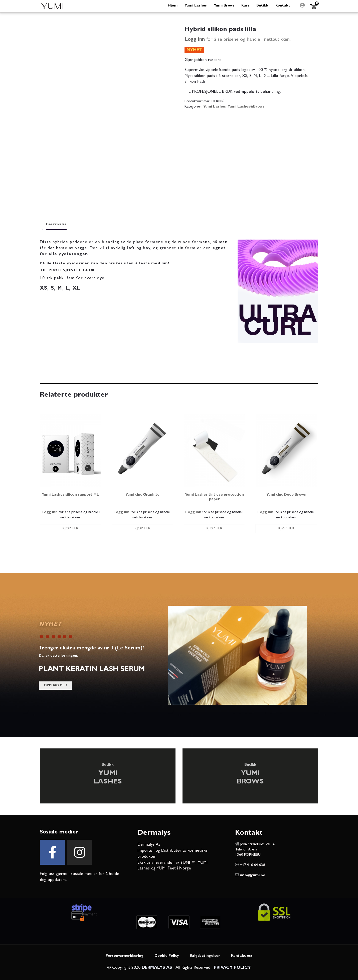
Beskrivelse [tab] (56, 225)
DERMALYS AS (157, 968)
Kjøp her (70, 529)
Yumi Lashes (215, 107)
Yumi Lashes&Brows (246, 107)
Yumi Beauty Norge (52, 6)
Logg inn (195, 40)
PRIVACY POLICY (232, 968)
